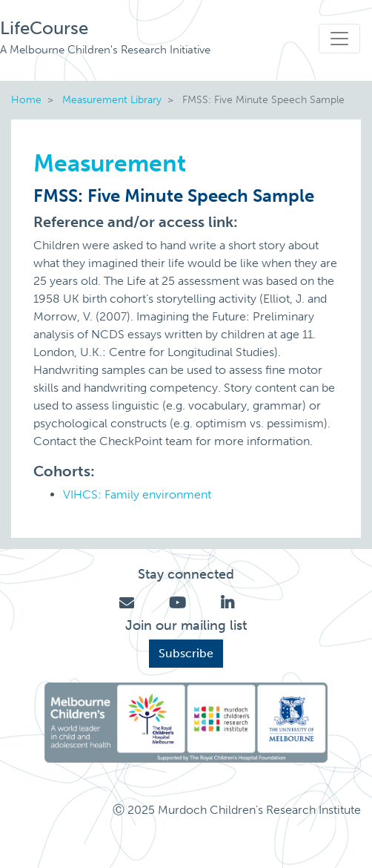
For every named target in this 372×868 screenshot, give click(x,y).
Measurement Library (112, 99)
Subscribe (186, 653)
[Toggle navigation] (339, 39)
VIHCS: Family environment (137, 494)
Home (26, 99)
